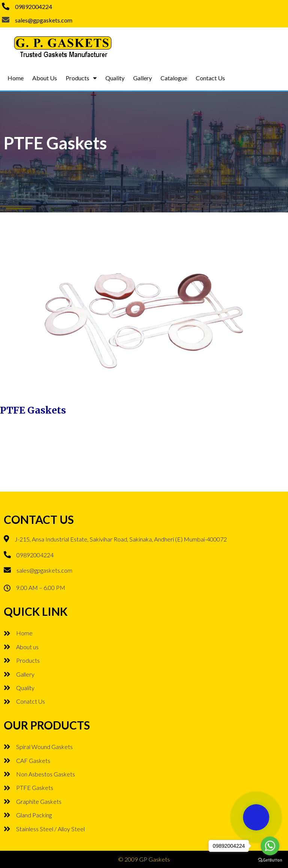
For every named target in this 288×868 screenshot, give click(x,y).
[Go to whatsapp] (270, 846)
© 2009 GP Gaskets (144, 859)
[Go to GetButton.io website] (270, 860)
